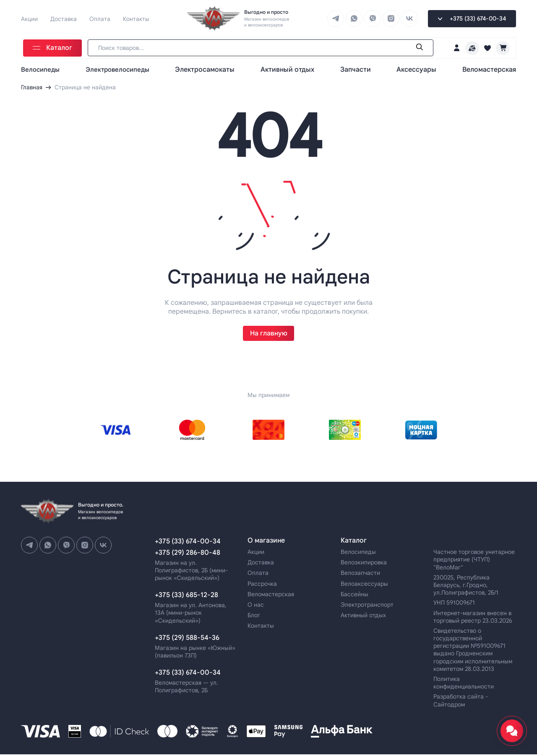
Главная (32, 87)
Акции (29, 18)
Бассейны (355, 596)
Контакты (136, 18)
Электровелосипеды (120, 69)
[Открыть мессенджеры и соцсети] (512, 731)
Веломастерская (489, 69)
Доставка (64, 18)
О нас (256, 606)
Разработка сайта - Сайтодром (461, 702)
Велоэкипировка (364, 564)
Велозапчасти (360, 575)
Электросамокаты (209, 69)
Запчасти (358, 69)
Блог (254, 617)
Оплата (100, 18)
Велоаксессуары (364, 585)
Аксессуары (418, 69)
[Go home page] (214, 19)
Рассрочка (262, 585)
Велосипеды (41, 69)
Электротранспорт (367, 606)
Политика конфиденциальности (464, 684)
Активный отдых (290, 69)
